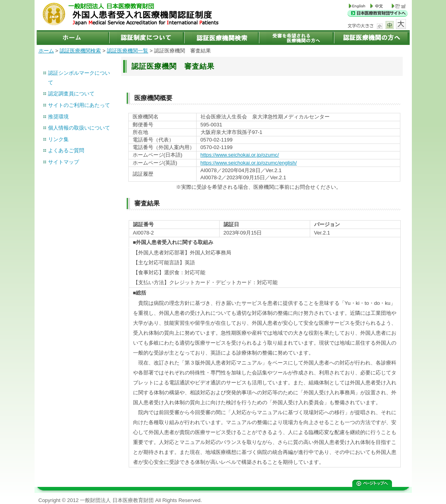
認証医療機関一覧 (127, 51)
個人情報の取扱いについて (79, 128)
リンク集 (58, 139)
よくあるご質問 (66, 150)
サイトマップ (64, 162)
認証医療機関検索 (80, 51)
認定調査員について (71, 94)
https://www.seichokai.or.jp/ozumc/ (240, 155)
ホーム (46, 51)
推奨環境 (58, 117)
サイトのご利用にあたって (79, 105)
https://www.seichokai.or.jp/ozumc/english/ (249, 163)
